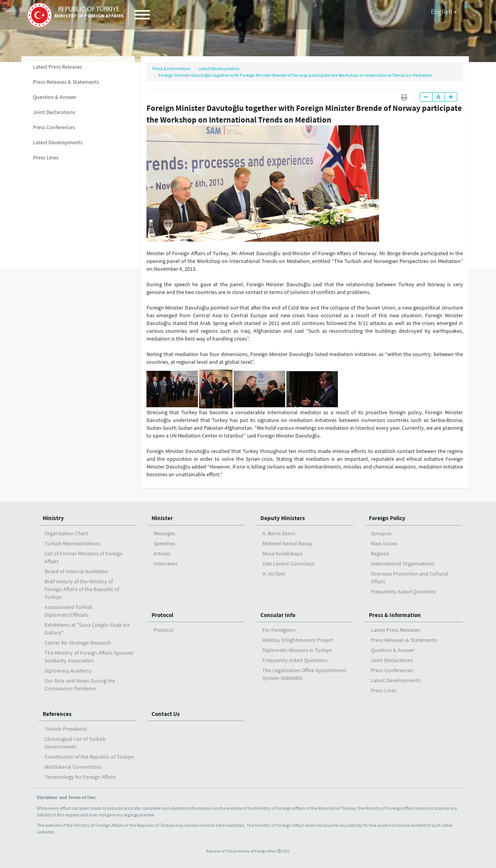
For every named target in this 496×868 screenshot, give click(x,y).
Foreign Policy (387, 518)
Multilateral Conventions (73, 767)
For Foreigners (279, 630)
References (57, 714)
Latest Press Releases (58, 67)
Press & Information (172, 68)
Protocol (162, 615)
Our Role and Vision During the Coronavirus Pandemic (80, 685)
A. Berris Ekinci (279, 533)
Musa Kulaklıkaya (282, 553)
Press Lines (46, 157)
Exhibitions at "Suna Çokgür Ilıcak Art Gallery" (87, 629)
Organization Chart (66, 533)
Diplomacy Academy (68, 671)
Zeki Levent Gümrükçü (288, 564)
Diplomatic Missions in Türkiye (297, 650)
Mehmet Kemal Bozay (287, 543)
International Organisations (403, 564)
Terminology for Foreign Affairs (80, 777)
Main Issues (384, 543)
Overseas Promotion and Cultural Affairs (410, 578)
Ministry (53, 518)
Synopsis (381, 533)
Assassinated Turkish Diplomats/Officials (69, 611)
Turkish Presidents (66, 729)
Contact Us (166, 714)
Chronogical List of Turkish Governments (75, 743)
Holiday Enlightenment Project (298, 640)
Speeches (164, 543)
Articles (162, 553)
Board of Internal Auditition (76, 571)
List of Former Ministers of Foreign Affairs (84, 557)
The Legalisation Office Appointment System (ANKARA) (304, 674)
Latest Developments (58, 142)
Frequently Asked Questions (403, 591)
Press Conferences (54, 127)
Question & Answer (55, 97)
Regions (380, 553)
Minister (162, 518)
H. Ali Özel (274, 574)
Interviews (165, 564)
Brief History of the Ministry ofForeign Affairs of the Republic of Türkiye (82, 589)
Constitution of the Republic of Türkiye (89, 757)
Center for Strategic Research (78, 643)
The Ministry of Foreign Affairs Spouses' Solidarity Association (90, 657)
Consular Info (278, 615)
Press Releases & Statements (66, 82)
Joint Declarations (54, 112)
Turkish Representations (73, 543)
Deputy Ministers (283, 518)
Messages (164, 533)
